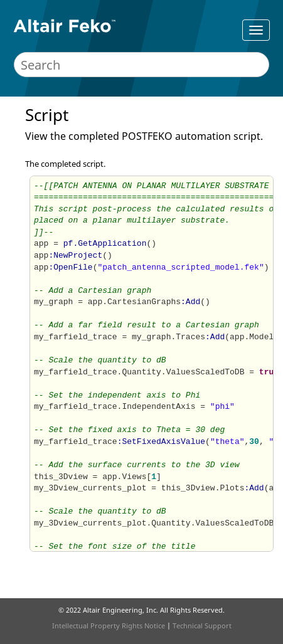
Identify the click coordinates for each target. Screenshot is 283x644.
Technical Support (202, 626)
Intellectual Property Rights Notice (109, 626)
